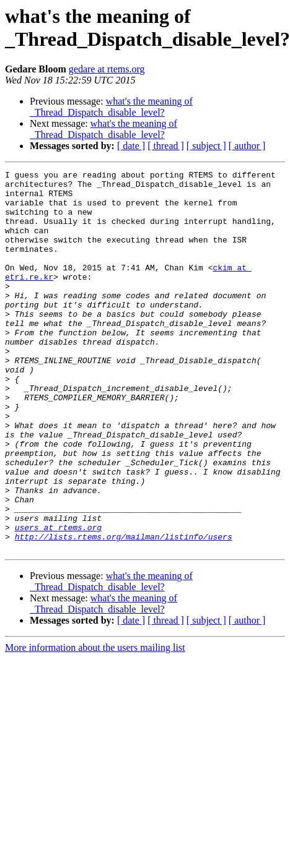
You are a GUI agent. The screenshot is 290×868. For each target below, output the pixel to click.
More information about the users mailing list (95, 724)
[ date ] (131, 146)
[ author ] (247, 146)
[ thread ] (166, 146)
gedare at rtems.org (107, 69)
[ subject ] (206, 146)
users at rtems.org (58, 599)
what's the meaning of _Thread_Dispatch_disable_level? (111, 107)
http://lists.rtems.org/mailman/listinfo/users (124, 611)
